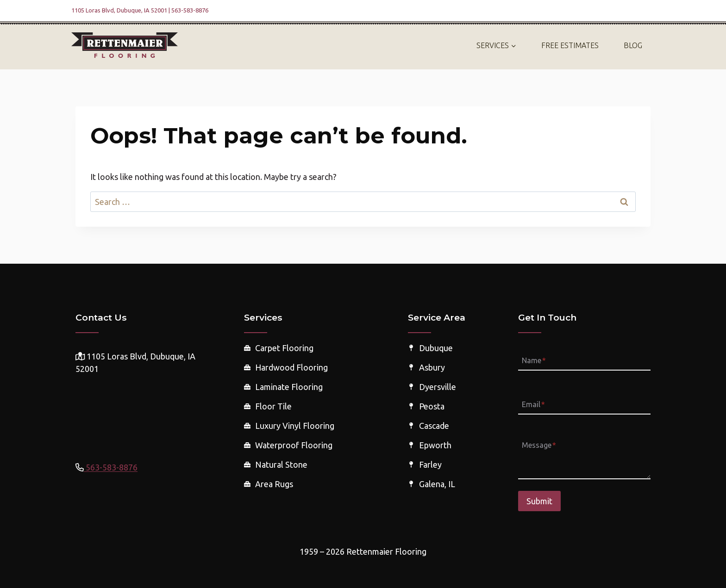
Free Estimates (570, 45)
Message (539, 446)
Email (533, 404)
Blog (633, 45)
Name (534, 360)
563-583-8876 (111, 467)
